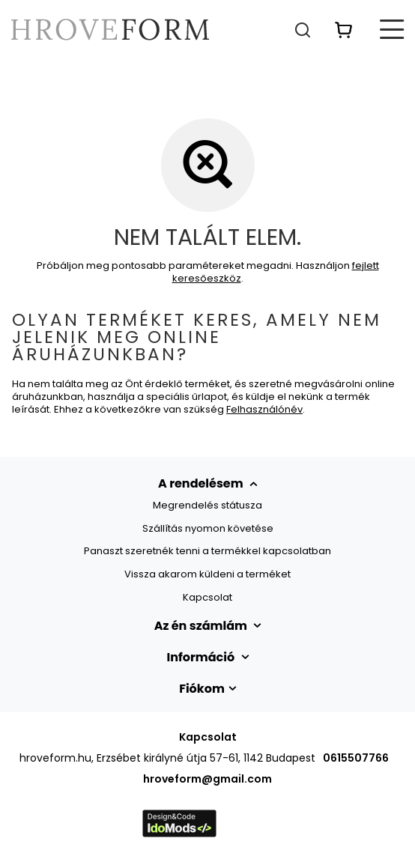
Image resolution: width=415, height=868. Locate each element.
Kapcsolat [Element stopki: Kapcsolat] (207, 598)
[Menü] (393, 30)
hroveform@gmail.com (207, 779)
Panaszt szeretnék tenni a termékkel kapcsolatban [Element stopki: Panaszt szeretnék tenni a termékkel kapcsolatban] (207, 551)
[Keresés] (303, 30)
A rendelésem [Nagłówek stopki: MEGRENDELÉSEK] (202, 484)
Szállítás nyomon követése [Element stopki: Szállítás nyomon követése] (208, 529)
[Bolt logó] (110, 30)
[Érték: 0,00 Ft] (344, 30)
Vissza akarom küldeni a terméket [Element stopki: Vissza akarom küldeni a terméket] (207, 574)
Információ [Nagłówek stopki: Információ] (202, 658)
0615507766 (356, 758)
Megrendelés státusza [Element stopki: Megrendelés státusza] (207, 506)
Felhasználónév (264, 409)
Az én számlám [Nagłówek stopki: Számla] (202, 626)
